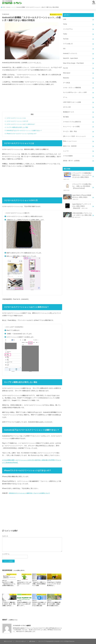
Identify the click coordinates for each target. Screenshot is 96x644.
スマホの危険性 (68, 146)
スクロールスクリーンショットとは (15, 118)
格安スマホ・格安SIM (69, 137)
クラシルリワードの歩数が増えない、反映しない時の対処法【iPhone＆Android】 (77, 173)
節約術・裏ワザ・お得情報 (71, 151)
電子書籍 (66, 110)
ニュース (66, 142)
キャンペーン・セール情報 (71, 119)
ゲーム (65, 92)
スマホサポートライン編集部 (22, 625)
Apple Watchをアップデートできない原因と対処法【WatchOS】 (78, 188)
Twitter (65, 33)
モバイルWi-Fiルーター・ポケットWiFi (74, 87)
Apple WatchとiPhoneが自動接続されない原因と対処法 (78, 181)
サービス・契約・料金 (69, 123)
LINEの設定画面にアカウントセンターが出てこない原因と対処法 (77, 197)
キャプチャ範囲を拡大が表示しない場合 (16, 127)
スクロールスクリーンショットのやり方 (16, 121)
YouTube (66, 37)
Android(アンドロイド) (69, 51)
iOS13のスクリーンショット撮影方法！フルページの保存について (29, 493)
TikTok (65, 24)
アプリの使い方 (68, 42)
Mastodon (66, 74)
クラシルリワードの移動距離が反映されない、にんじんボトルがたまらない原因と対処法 (77, 165)
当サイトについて (8, 641)
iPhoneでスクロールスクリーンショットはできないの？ (21, 134)
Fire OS (65, 64)
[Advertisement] (32, 100)
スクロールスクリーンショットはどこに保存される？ (20, 124)
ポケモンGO (67, 101)
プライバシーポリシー (21, 641)
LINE (64, 19)
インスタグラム (68, 28)
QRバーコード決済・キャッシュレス (74, 128)
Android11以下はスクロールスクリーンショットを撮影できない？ (23, 130)
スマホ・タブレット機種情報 (71, 83)
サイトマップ (43, 641)
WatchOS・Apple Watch (70, 55)
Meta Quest (66, 69)
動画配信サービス (68, 105)
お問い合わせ (33, 641)
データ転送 (66, 78)
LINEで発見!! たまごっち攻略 (71, 96)
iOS (64, 46)
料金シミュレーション (69, 133)
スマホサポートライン (60, 641)
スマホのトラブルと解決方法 (71, 114)
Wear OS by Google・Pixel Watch (73, 60)
